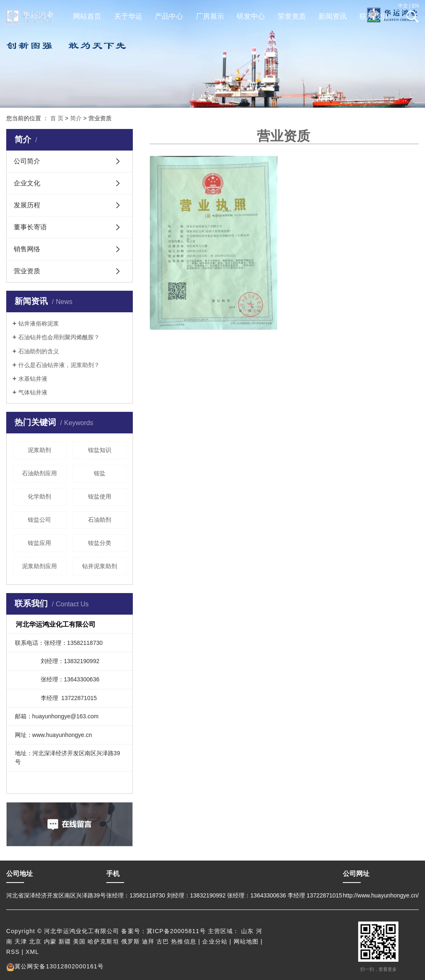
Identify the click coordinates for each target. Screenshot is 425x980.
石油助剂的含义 (39, 351)
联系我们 (374, 16)
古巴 (163, 941)
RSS (13, 952)
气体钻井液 (33, 392)
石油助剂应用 (39, 473)
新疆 (65, 941)
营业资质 (27, 271)
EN (415, 6)
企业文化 (27, 183)
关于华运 (128, 16)
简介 (76, 118)
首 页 (57, 118)
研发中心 (251, 16)
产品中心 (169, 16)
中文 (403, 6)
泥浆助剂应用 (39, 566)
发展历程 (27, 205)
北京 (35, 941)
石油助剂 (100, 520)
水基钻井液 (33, 379)
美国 (79, 941)
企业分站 (215, 941)
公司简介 (27, 161)
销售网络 (27, 249)
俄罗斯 (131, 941)
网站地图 (246, 941)
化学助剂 (39, 496)
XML (32, 952)
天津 (21, 941)
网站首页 (87, 16)
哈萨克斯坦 (103, 941)
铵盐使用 (100, 496)
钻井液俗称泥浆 (39, 323)
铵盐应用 (39, 543)
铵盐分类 (100, 543)
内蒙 (50, 941)
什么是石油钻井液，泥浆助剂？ (59, 365)
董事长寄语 (30, 227)
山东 (247, 931)
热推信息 (183, 941)
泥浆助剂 (39, 450)
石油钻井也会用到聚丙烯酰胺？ (59, 337)
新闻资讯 (332, 16)
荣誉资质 (292, 16)
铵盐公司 (39, 520)
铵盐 (100, 473)
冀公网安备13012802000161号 (55, 966)
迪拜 (148, 941)
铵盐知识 (100, 450)
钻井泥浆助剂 (100, 566)
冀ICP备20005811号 (176, 931)
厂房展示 (210, 16)
